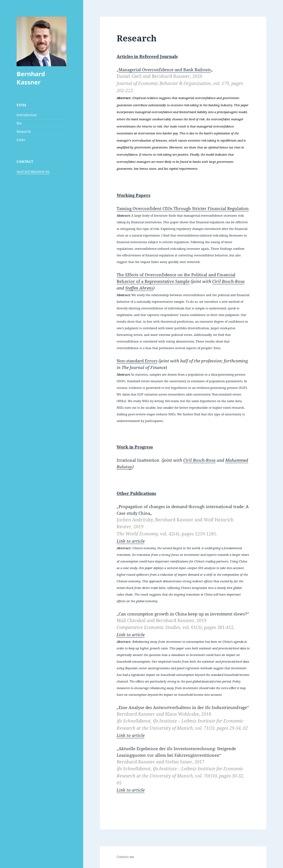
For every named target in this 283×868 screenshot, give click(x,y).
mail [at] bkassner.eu (33, 172)
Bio (19, 123)
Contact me (125, 857)
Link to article (131, 541)
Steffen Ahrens (139, 288)
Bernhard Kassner (31, 78)
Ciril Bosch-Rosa (228, 281)
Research (24, 132)
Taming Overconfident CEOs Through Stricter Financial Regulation (183, 208)
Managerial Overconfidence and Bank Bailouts (165, 70)
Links (21, 140)
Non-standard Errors (137, 361)
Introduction (27, 115)
